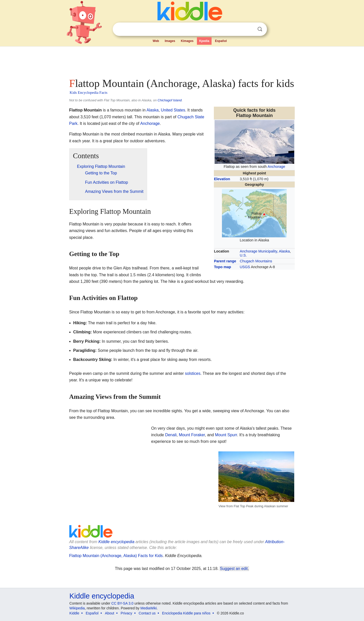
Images (170, 41)
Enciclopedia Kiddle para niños (186, 613)
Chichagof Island (169, 100)
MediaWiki (149, 608)
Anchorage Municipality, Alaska (265, 251)
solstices (193, 373)
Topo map (222, 267)
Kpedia (204, 41)
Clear (249, 29)
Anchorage (276, 167)
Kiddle (74, 613)
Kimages (187, 41)
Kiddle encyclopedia (102, 596)
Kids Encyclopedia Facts (89, 93)
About (110, 613)
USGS (245, 267)
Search (260, 29)
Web (156, 41)
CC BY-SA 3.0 (122, 603)
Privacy (126, 613)
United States (173, 110)
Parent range (225, 261)
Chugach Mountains (256, 261)
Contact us (147, 613)
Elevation (222, 179)
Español (221, 41)
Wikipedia (77, 608)
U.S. (243, 255)
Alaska (152, 110)
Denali (171, 435)
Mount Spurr (226, 435)
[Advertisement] (182, 61)
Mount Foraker (192, 435)
